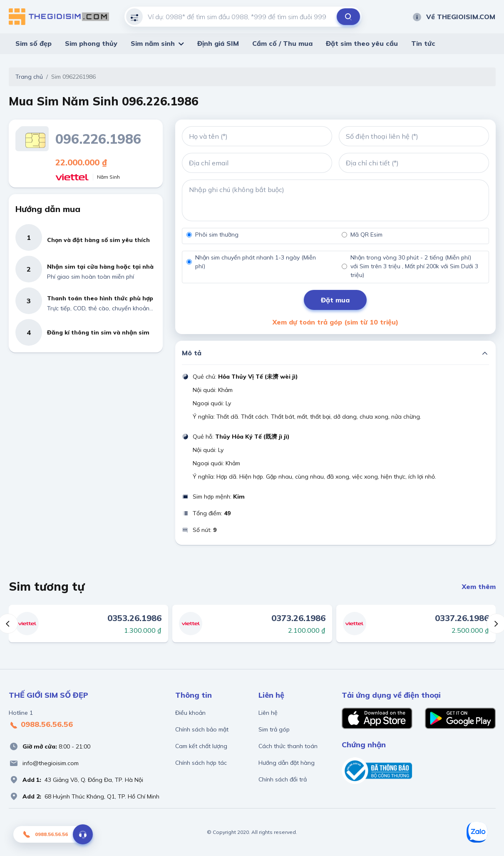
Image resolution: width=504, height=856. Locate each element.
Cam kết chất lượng (201, 746)
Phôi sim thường (217, 235)
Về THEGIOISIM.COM (454, 17)
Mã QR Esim (366, 235)
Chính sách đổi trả (283, 779)
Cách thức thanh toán (288, 746)
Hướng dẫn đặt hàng (287, 763)
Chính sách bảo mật (202, 729)
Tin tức (423, 43)
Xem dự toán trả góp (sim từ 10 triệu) (335, 322)
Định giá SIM (218, 43)
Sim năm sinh (153, 43)
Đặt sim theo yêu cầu (362, 43)
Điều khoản (190, 713)
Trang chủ (29, 77)
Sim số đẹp (34, 43)
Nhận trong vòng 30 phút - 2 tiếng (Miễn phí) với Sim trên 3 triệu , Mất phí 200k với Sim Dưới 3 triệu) (414, 266)
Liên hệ (268, 713)
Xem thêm (479, 586)
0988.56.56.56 (41, 725)
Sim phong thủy (91, 43)
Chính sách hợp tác (201, 763)
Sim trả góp (274, 729)
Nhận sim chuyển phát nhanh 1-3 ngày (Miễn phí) (256, 262)
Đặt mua (335, 300)
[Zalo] (477, 832)
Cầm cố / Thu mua (282, 43)
